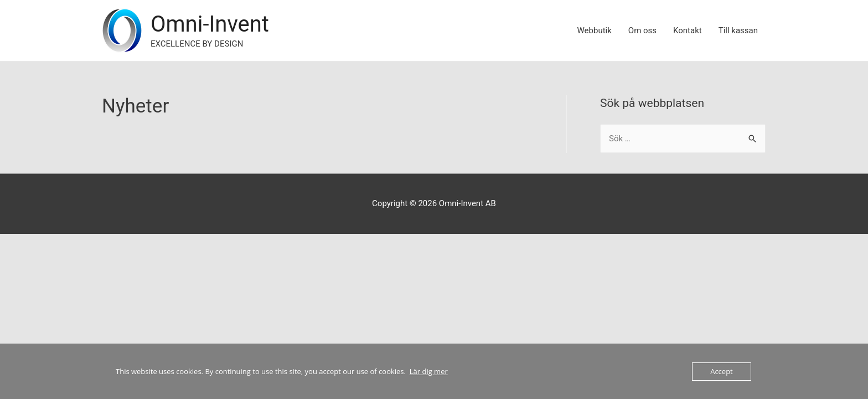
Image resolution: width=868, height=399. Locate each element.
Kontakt (688, 30)
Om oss (642, 30)
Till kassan (738, 30)
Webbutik (595, 30)
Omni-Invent (210, 24)
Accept (722, 371)
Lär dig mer (429, 371)
